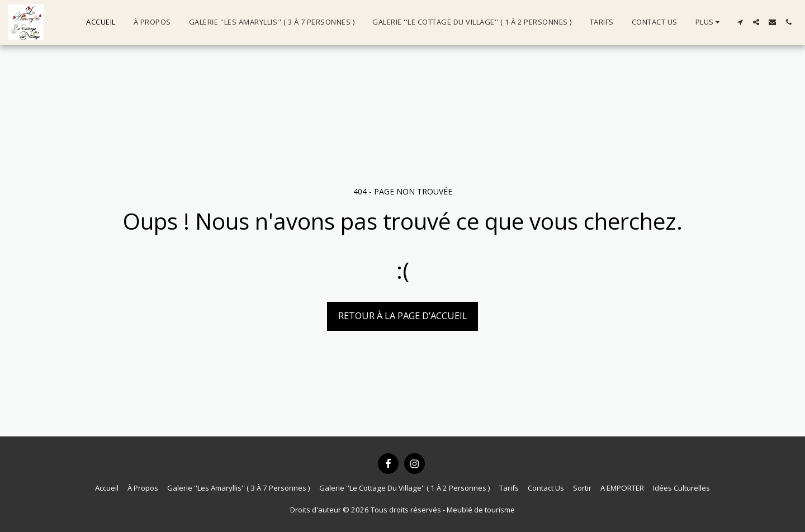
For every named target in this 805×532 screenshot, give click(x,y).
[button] (740, 22)
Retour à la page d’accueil (403, 315)
